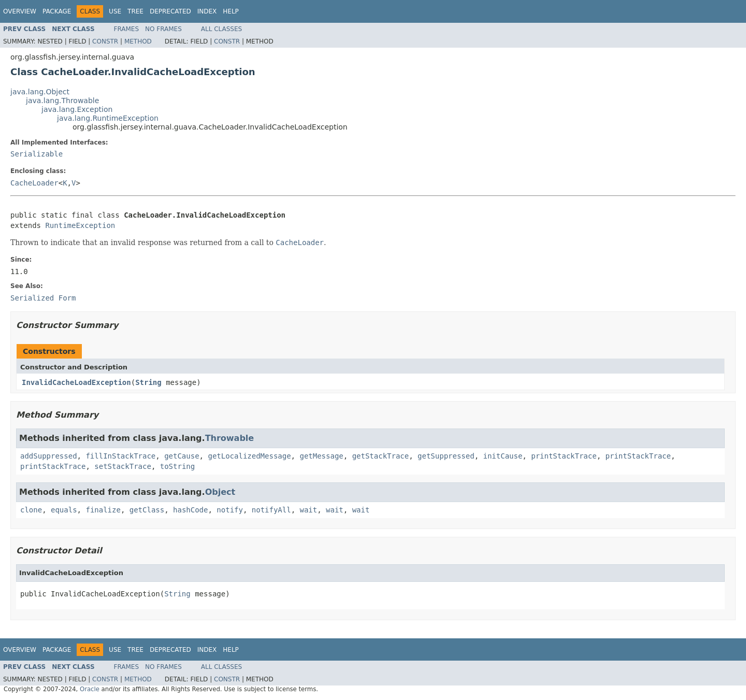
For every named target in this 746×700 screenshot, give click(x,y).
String (148, 382)
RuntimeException (80, 225)
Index (207, 11)
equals (64, 510)
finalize (103, 510)
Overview (20, 11)
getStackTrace (381, 456)
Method (138, 41)
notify (230, 510)
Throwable (230, 438)
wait (309, 510)
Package (57, 11)
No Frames (163, 29)
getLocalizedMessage (249, 456)
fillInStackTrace (120, 456)
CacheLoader (34, 183)
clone (31, 510)
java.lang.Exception (77, 109)
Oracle (90, 689)
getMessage (321, 456)
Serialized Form (43, 298)
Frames (127, 29)
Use (115, 11)
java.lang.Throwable (62, 101)
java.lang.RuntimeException (108, 118)
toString (177, 466)
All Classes (221, 29)
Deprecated (170, 11)
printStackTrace (564, 456)
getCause (182, 456)
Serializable (37, 154)
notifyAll (271, 510)
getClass (147, 510)
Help (231, 11)
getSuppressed (446, 456)
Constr (105, 41)
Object (220, 492)
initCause (503, 456)
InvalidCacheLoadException (76, 382)
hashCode (190, 510)
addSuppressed (49, 456)
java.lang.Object (40, 92)
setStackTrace (123, 466)
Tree (135, 11)
